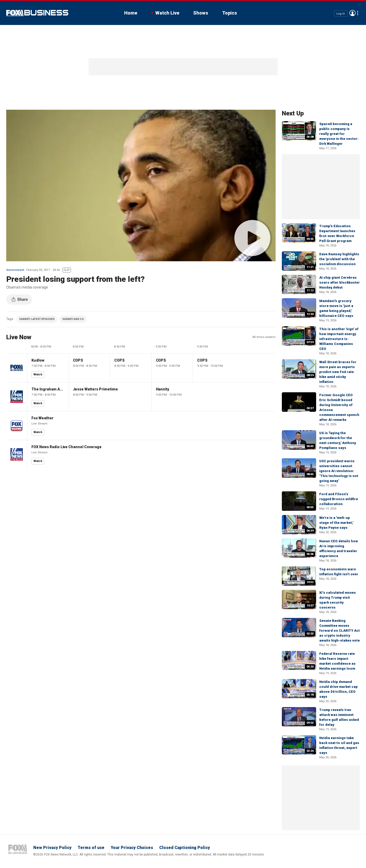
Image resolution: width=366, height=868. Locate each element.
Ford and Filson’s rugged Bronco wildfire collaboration (339, 499)
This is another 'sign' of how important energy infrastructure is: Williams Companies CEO (339, 339)
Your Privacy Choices (132, 848)
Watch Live (167, 13)
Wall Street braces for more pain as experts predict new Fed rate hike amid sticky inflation (338, 372)
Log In (341, 13)
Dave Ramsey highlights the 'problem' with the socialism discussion (339, 259)
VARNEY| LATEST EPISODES (37, 319)
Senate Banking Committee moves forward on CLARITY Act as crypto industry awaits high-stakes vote (340, 631)
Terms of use (91, 848)
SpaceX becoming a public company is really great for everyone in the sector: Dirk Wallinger (339, 134)
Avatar (352, 13)
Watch (38, 374)
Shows (201, 13)
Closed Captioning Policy (185, 848)
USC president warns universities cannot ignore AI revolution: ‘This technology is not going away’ (339, 471)
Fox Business (37, 13)
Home (131, 13)
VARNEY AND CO (73, 319)
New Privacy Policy (52, 848)
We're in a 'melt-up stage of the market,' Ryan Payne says (336, 523)
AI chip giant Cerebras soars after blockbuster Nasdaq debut (340, 282)
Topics (229, 13)
